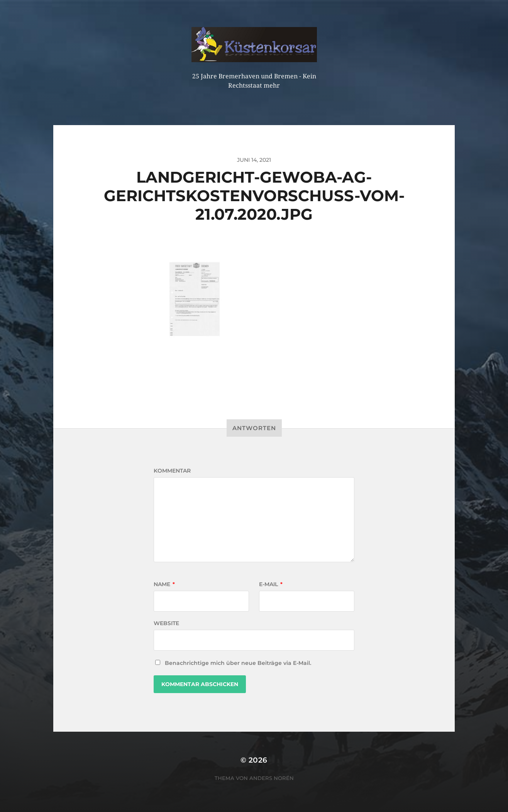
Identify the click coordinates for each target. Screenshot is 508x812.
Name (164, 584)
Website (166, 623)
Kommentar (172, 471)
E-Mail (271, 584)
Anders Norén (272, 778)
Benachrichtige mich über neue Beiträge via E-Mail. (238, 663)
